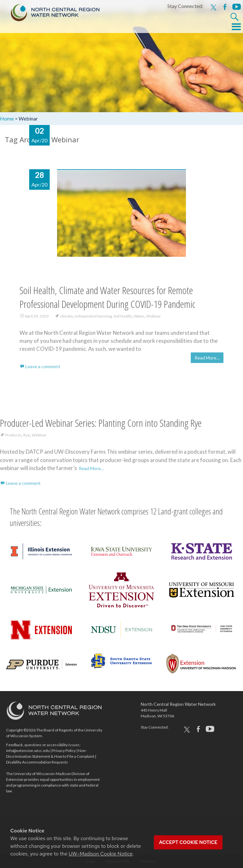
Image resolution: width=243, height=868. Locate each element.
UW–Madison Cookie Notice (101, 854)
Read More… (207, 360)
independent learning (93, 318)
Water (139, 318)
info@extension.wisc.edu (28, 751)
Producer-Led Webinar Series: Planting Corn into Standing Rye (101, 425)
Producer (13, 437)
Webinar (154, 318)
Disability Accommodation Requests (37, 762)
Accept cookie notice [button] (188, 842)
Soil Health (123, 318)
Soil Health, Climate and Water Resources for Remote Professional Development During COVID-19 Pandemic (107, 299)
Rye (27, 437)
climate (66, 318)
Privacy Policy (64, 751)
